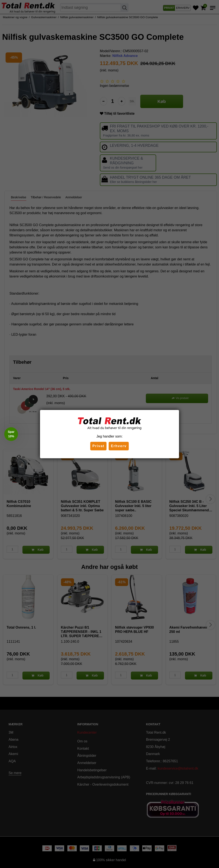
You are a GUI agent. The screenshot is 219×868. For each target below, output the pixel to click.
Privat (98, 446)
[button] (11, 434)
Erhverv (119, 446)
